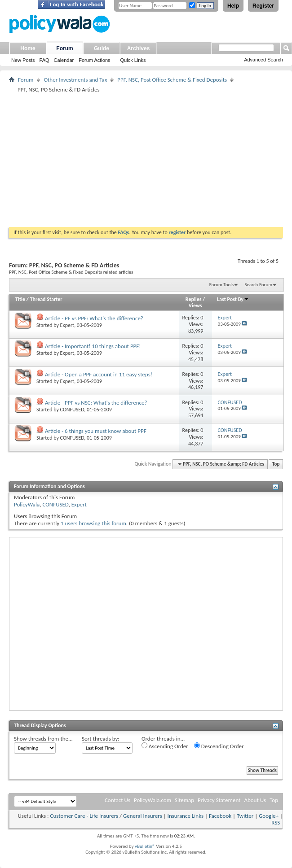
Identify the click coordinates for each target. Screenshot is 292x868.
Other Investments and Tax (75, 80)
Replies (194, 299)
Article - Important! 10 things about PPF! (93, 346)
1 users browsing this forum (93, 523)
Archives (139, 48)
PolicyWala (27, 504)
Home (28, 48)
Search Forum (259, 285)
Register (263, 6)
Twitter (245, 816)
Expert (67, 325)
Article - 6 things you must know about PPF (96, 431)
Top (276, 464)
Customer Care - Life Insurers (84, 816)
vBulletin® (145, 846)
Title (20, 299)
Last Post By (233, 299)
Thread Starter (46, 299)
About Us (255, 800)
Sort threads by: (101, 739)
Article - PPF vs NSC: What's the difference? (96, 403)
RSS (276, 822)
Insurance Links (186, 816)
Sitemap (184, 800)
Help (233, 6)
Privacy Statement (219, 800)
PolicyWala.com (153, 800)
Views (195, 305)
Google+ (269, 816)
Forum (64, 48)
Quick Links (133, 60)
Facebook (220, 816)
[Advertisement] (146, 160)
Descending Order (219, 746)
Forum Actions (94, 60)
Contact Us (117, 800)
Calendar (64, 60)
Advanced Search (263, 60)
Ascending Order (165, 746)
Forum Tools (221, 285)
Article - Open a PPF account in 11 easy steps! (99, 374)
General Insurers (143, 816)
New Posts (23, 60)
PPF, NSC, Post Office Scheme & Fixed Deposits (172, 80)
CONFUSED (72, 410)
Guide (102, 48)
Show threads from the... (43, 739)
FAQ (44, 60)
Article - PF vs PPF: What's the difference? (94, 318)
